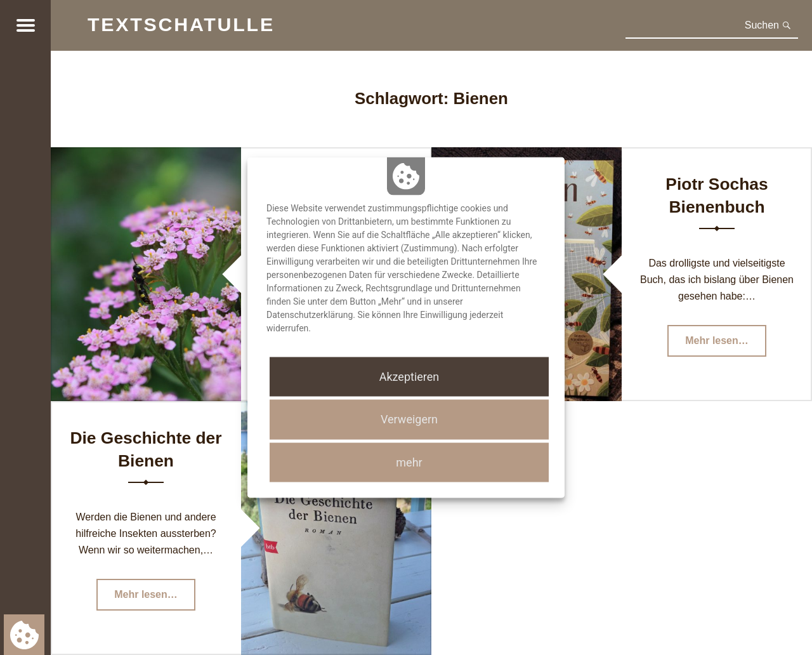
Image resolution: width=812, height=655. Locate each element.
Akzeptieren (409, 377)
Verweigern (409, 419)
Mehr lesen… (726, 344)
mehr (409, 462)
